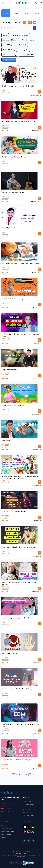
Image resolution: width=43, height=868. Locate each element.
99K (16, 13)
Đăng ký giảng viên (7, 826)
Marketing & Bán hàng (10, 40)
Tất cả (6, 13)
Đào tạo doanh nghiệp (8, 832)
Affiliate (4, 837)
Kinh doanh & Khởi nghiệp (20, 35)
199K (27, 13)
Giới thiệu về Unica (28, 801)
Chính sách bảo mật (29, 816)
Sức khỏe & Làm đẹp (10, 55)
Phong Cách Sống (9, 60)
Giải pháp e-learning (7, 829)
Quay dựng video (6, 834)
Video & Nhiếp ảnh (9, 45)
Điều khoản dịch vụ (28, 813)
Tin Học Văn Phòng (9, 50)
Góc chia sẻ (26, 810)
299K (37, 13)
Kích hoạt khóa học (28, 807)
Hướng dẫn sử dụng (29, 804)
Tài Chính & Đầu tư (27, 55)
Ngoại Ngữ (23, 45)
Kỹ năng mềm (24, 50)
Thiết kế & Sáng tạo (28, 40)
